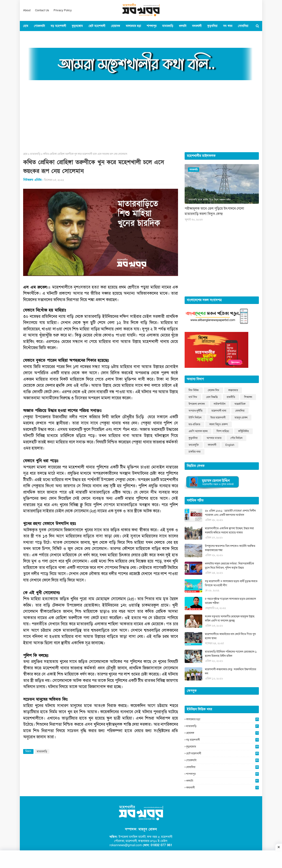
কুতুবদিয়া (193, 438)
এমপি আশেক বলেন (198, 431)
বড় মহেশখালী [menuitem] (58, 26)
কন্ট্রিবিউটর (243, 431)
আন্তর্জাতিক (240, 404)
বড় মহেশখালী (223, 740)
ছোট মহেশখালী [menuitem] (97, 26)
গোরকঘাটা (223, 760)
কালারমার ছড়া (223, 719)
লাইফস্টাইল (220, 404)
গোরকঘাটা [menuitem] (39, 26)
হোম (25, 154)
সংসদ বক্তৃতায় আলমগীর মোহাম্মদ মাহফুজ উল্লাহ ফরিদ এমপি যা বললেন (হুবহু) (230, 619)
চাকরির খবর (195, 452)
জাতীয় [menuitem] (46, 36)
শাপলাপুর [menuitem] (152, 26)
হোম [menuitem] (26, 26)
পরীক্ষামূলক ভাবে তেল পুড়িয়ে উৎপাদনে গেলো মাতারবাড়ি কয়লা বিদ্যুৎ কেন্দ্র (214, 211)
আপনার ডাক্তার (214, 438)
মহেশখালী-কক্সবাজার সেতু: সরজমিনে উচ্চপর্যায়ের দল (230, 672)
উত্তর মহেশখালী (218, 418)
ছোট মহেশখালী (223, 753)
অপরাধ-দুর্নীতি (196, 411)
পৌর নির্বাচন (236, 438)
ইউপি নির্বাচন (195, 418)
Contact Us (42, 10)
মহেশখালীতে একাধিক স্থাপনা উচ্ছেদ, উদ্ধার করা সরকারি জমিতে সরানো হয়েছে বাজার (229, 531)
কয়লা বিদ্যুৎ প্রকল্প (219, 424)
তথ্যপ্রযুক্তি (194, 445)
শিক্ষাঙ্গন (248, 397)
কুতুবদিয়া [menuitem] (212, 26)
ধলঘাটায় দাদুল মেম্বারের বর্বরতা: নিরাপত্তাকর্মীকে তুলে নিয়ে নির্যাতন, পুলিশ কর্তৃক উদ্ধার (229, 566)
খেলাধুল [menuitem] (69, 36)
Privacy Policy (63, 10)
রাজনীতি (231, 397)
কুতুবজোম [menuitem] (77, 26)
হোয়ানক (223, 733)
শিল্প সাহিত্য (223, 431)
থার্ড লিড (193, 397)
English (230, 445)
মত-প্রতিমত (194, 424)
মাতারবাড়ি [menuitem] (168, 26)
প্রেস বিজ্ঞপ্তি (212, 397)
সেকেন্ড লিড (213, 390)
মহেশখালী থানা (219, 411)
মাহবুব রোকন (241, 418)
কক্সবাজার (233, 390)
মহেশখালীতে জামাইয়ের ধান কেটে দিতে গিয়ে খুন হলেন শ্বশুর (230, 636)
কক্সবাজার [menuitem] (31, 36)
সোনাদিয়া (240, 411)
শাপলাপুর (223, 774)
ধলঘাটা (223, 781)
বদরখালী (212, 445)
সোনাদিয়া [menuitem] (243, 26)
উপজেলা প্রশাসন (197, 404)
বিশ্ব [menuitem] (57, 36)
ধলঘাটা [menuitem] (183, 26)
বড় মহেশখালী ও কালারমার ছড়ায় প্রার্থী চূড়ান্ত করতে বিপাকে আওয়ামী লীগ (231, 583)
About (27, 10)
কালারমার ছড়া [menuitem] (133, 26)
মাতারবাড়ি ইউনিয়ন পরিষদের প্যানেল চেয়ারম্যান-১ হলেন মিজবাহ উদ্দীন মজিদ (231, 654)
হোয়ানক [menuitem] (116, 26)
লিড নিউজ (194, 390)
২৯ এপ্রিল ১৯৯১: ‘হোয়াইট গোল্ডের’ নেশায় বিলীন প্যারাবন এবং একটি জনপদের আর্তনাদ (230, 513)
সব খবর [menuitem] (228, 26)
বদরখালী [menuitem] (197, 26)
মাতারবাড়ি (35, 154)
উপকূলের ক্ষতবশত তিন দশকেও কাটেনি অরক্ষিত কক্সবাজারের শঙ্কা (230, 548)
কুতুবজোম (223, 747)
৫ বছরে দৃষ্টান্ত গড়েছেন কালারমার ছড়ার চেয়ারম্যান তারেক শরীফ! (230, 601)
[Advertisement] (141, 115)
